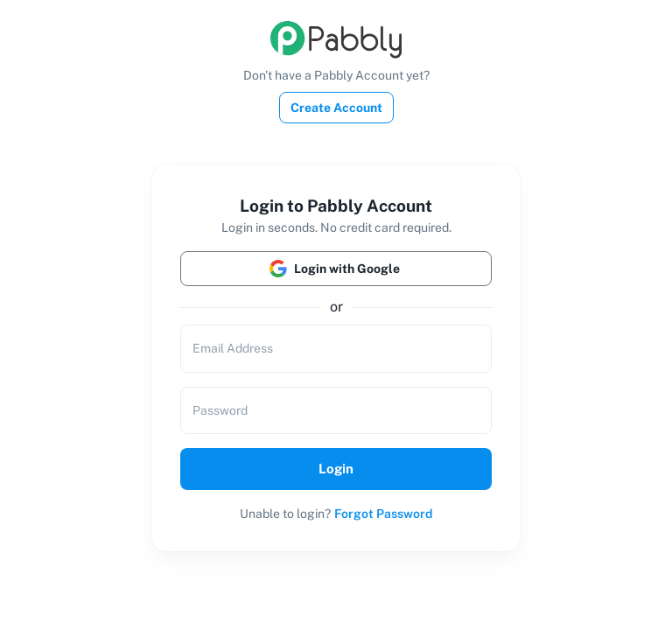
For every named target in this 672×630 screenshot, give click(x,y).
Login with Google (336, 269)
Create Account (336, 108)
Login (336, 469)
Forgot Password (383, 514)
